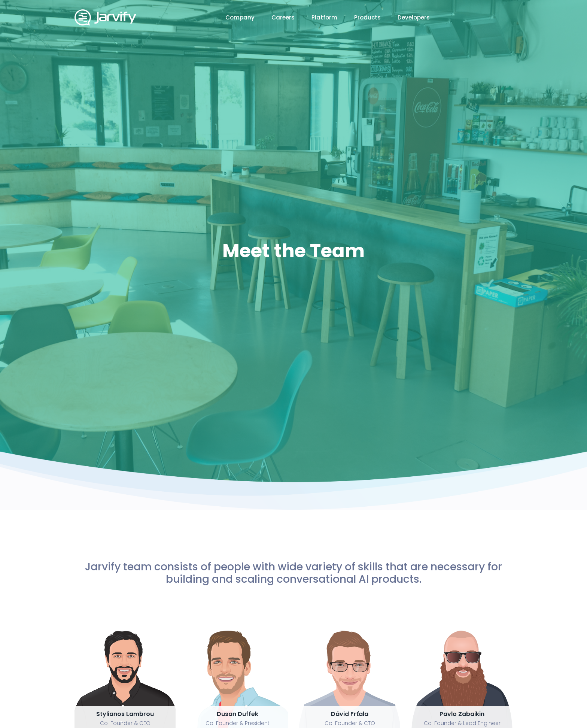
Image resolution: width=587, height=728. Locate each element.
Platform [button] (324, 17)
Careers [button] (283, 17)
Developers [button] (414, 17)
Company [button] (240, 17)
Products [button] (367, 17)
